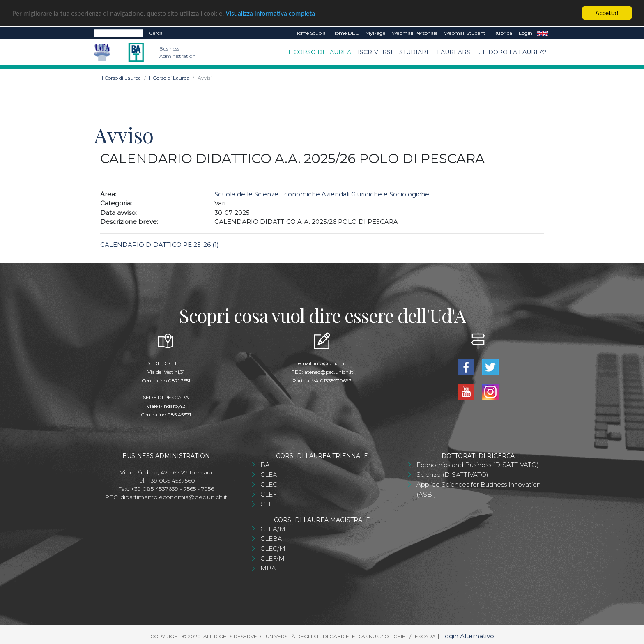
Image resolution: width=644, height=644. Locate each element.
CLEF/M (273, 558)
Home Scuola (310, 33)
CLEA (269, 474)
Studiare (415, 52)
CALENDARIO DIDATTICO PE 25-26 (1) (160, 244)
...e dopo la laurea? (513, 52)
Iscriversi (375, 52)
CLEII (269, 504)
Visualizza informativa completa (271, 13)
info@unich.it (330, 363)
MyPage (375, 33)
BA (265, 464)
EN (543, 33)
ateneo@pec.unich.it (329, 371)
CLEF (269, 494)
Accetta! (607, 13)
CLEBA (271, 538)
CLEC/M (273, 548)
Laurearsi (455, 52)
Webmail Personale (415, 33)
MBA (268, 568)
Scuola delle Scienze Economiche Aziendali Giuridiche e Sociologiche (322, 194)
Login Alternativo (468, 636)
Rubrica (503, 33)
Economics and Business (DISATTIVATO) (478, 464)
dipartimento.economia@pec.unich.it (174, 497)
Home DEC (346, 33)
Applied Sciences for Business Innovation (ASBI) (478, 489)
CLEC (269, 484)
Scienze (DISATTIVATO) (452, 474)
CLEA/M (273, 528)
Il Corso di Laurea (319, 52)
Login (526, 33)
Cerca (156, 33)
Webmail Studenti (465, 33)
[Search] (119, 33)
